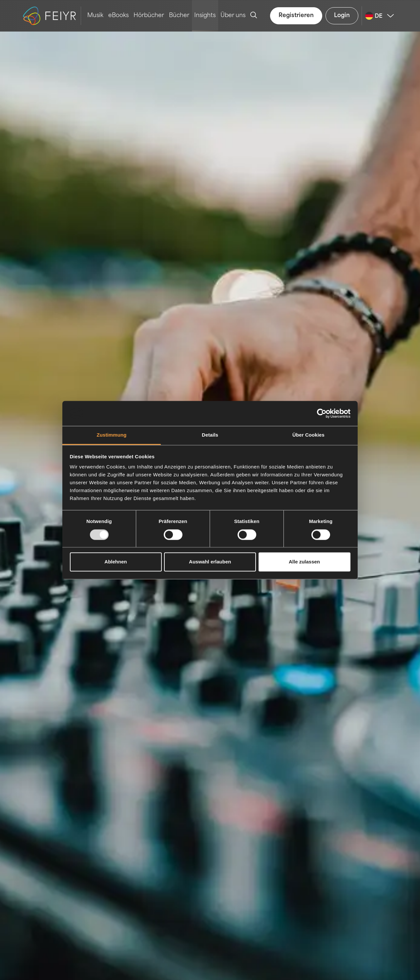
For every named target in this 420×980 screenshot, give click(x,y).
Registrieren (296, 16)
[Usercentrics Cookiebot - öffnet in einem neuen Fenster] (322, 413)
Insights (205, 16)
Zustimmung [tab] (112, 435)
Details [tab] (210, 435)
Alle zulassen (304, 562)
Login (342, 16)
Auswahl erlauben (210, 562)
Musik (95, 16)
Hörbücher (149, 16)
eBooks (118, 16)
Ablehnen (115, 562)
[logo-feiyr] (52, 16)
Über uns (233, 16)
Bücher (179, 16)
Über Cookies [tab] (308, 435)
